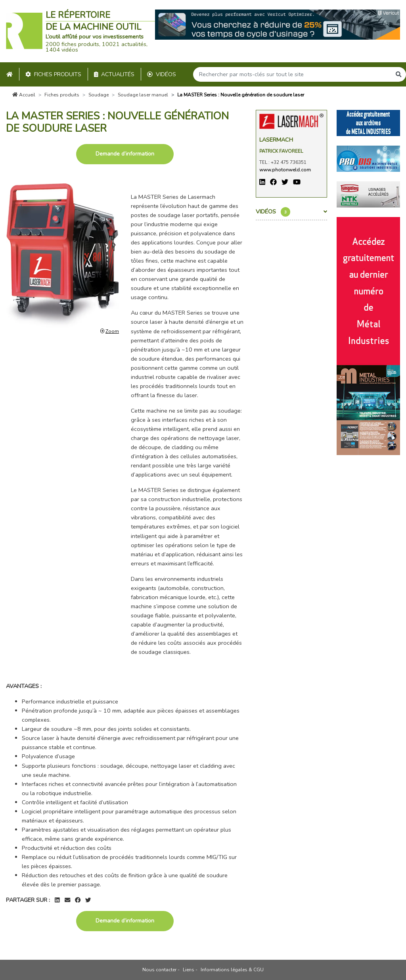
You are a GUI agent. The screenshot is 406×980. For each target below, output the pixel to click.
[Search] (292, 74)
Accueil (24, 95)
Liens (189, 970)
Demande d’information (125, 154)
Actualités (114, 74)
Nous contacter (159, 970)
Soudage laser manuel (143, 95)
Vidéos (162, 74)
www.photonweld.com (285, 170)
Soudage (99, 95)
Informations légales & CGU (232, 970)
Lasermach (276, 140)
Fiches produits (53, 74)
